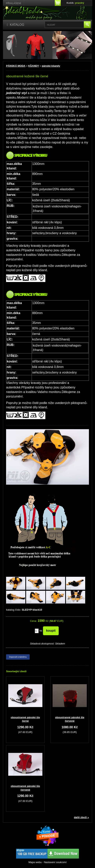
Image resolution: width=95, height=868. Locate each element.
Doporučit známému (18, 657)
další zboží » (81, 817)
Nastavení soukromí (55, 862)
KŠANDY (34, 66)
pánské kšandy (51, 66)
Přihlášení (13, 3)
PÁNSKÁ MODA (16, 66)
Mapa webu (35, 862)
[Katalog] (16, 25)
